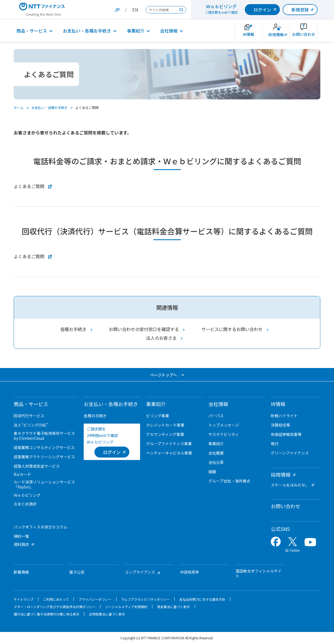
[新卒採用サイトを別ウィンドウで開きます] (276, 33)
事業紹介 (136, 31)
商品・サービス (32, 31)
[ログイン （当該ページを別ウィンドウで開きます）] (112, 452)
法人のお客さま (161, 338)
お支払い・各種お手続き (87, 31)
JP (117, 10)
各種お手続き (73, 329)
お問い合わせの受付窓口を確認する (144, 329)
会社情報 (169, 31)
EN (135, 10)
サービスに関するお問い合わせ (232, 329)
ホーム (19, 107)
